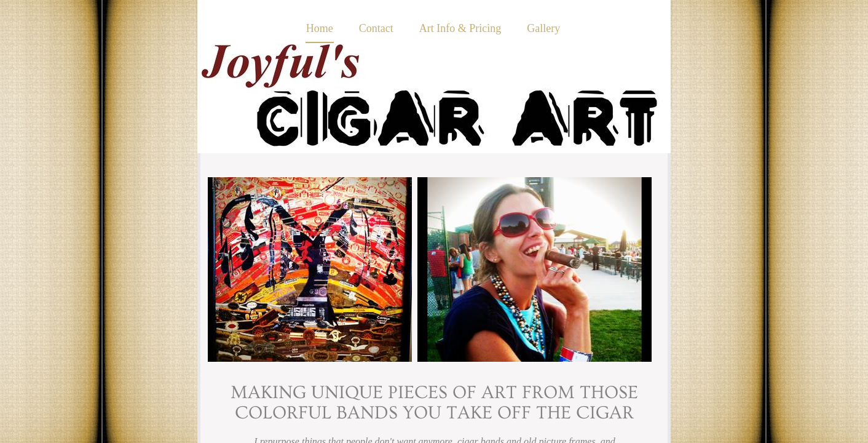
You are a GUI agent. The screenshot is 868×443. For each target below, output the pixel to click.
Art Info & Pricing (460, 28)
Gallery (543, 28)
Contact (376, 28)
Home (320, 28)
